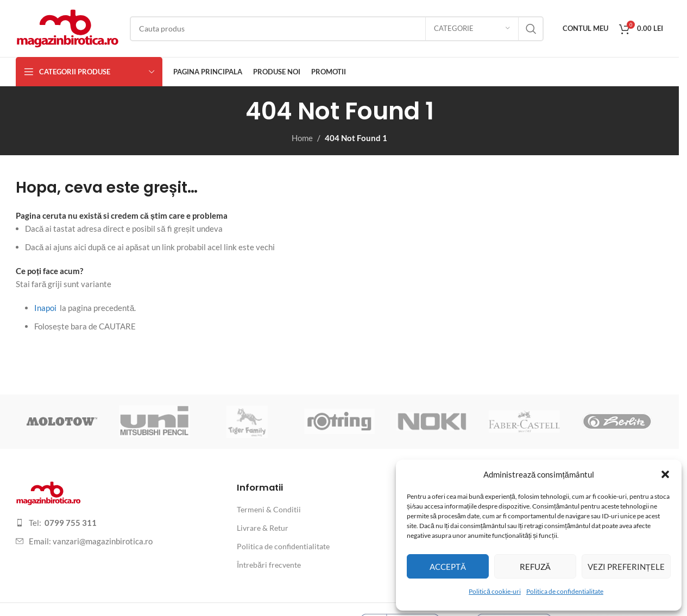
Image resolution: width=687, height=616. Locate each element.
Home (302, 138)
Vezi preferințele (626, 567)
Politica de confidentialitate (565, 591)
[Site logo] (67, 27)
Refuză (535, 567)
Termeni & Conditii (269, 509)
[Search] (337, 29)
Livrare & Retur (263, 528)
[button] (665, 474)
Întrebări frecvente (269, 565)
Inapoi (45, 308)
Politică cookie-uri (495, 591)
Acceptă (448, 567)
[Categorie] (472, 29)
